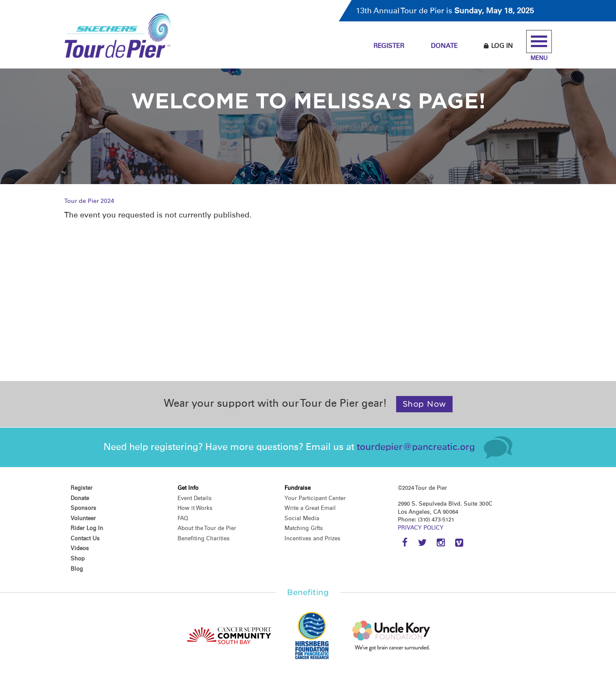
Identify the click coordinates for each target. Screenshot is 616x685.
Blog (77, 569)
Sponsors (83, 508)
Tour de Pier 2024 (89, 201)
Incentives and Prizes (312, 538)
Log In (498, 46)
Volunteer (83, 518)
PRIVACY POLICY (421, 528)
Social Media (302, 518)
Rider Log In (87, 528)
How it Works (195, 508)
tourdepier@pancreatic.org (416, 447)
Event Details (195, 498)
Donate (444, 46)
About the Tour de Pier (207, 528)
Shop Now (424, 404)
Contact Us (85, 538)
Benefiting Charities (204, 538)
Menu (539, 46)
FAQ (183, 518)
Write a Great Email (310, 508)
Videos (80, 548)
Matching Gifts (304, 528)
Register (389, 46)
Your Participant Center (315, 498)
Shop (78, 558)
